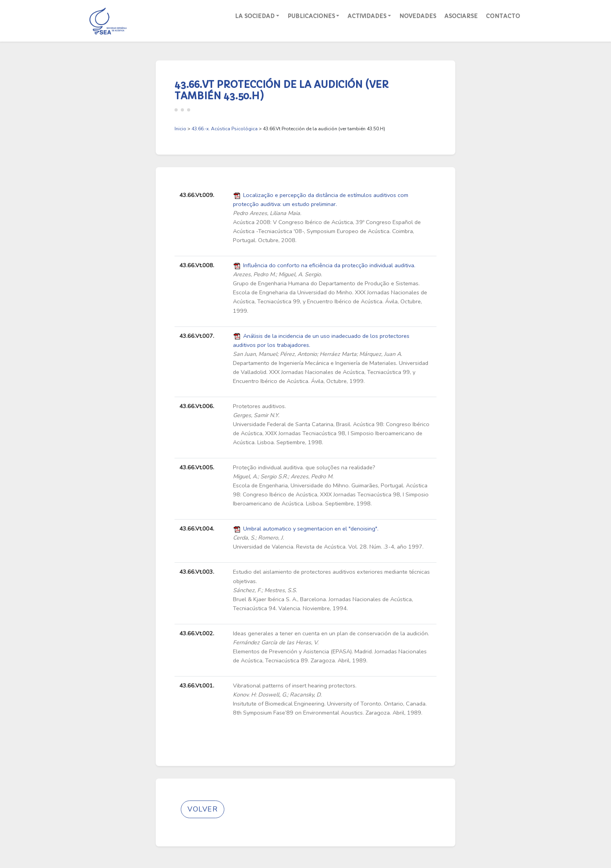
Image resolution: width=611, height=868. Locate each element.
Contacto (503, 16)
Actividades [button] (367, 16)
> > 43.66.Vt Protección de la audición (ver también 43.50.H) (280, 129)
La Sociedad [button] (255, 16)
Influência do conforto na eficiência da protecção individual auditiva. (329, 265)
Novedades (418, 16)
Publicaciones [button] (311, 16)
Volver (203, 809)
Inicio (180, 129)
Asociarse (461, 16)
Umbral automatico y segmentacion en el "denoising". (311, 529)
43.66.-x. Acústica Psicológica (225, 129)
